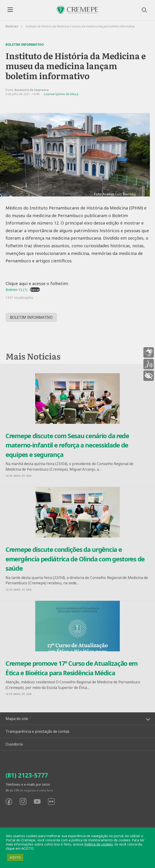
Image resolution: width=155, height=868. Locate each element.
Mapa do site (17, 719)
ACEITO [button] (15, 857)
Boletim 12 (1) (16, 290)
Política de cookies (99, 844)
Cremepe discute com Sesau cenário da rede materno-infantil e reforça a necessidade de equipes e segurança (67, 445)
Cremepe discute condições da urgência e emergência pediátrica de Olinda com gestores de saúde (75, 559)
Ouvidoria (14, 744)
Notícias (12, 26)
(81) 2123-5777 (27, 775)
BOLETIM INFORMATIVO (31, 317)
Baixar (35, 290)
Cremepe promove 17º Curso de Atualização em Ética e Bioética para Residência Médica (72, 668)
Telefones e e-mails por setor (28, 784)
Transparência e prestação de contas (38, 731)
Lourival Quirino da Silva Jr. (61, 94)
